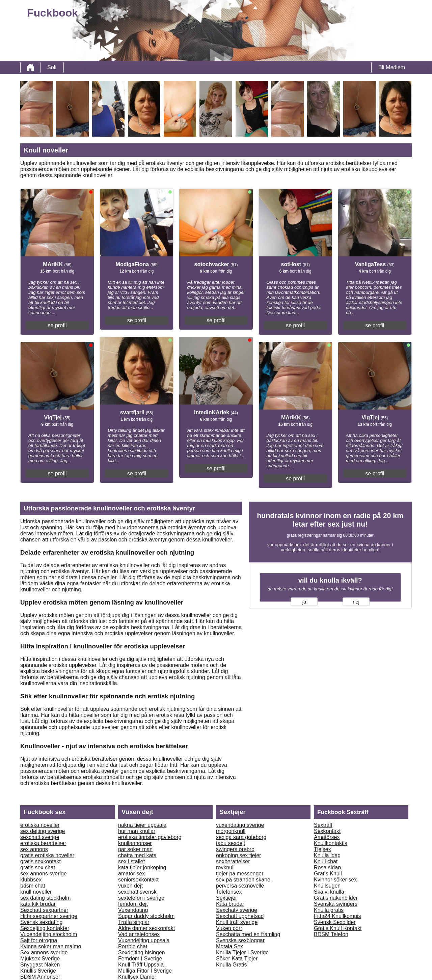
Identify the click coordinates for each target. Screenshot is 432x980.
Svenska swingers (336, 904)
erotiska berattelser (43, 843)
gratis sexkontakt (40, 861)
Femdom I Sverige (140, 959)
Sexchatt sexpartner (44, 910)
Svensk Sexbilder (335, 922)
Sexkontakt (327, 831)
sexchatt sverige (40, 837)
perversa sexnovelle (240, 886)
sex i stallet (131, 861)
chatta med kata (137, 855)
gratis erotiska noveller (47, 855)
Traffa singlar (134, 922)
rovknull (225, 867)
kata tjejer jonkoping (142, 867)
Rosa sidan (327, 867)
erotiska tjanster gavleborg (150, 837)
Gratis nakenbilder (336, 898)
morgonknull (231, 831)
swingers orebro (235, 849)
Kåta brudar (230, 904)
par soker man (135, 849)
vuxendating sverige (240, 825)
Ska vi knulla (329, 892)
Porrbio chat (133, 946)
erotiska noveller (40, 825)
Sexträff (323, 825)
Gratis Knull (328, 874)
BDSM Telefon (331, 934)
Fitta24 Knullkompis (337, 916)
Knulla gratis (329, 910)
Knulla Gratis (232, 965)
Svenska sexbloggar (240, 940)
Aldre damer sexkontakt (146, 928)
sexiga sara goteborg (241, 837)
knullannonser (135, 843)
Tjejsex (322, 849)
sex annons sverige (44, 874)
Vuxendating (133, 910)
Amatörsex (327, 837)
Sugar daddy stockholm (146, 916)
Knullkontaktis (331, 843)
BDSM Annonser (40, 977)
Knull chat (326, 861)
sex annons (34, 849)
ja (304, 602)
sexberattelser (233, 861)
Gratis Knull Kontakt (338, 928)
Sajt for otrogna (39, 940)
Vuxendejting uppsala (144, 940)
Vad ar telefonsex (139, 934)
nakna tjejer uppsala (142, 825)
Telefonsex (229, 892)
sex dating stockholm (45, 898)
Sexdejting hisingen (142, 953)
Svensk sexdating (41, 922)
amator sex (131, 874)
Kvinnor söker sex (335, 880)
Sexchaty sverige (237, 910)
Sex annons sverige (44, 953)
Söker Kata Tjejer (237, 959)
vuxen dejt (130, 886)
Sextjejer (226, 898)
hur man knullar (137, 831)
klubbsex (31, 880)
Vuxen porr (229, 928)
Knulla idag (327, 855)
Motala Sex (230, 946)
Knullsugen (327, 886)
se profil (57, 325)
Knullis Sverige (38, 971)
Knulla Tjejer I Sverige (242, 953)
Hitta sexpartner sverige (49, 916)
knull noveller (36, 892)
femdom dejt (133, 904)
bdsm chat (33, 886)
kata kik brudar (38, 904)
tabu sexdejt (231, 843)
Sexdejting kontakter (45, 928)
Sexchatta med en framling (248, 934)
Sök (52, 67)
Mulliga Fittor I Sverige (145, 971)
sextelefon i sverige (141, 898)
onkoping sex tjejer (238, 855)
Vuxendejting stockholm (49, 934)
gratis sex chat (38, 867)
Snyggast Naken (40, 965)
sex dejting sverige (43, 831)
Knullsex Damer (137, 977)
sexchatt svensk (137, 892)
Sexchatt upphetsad (240, 916)
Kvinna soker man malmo (51, 946)
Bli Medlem (392, 67)
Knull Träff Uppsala (141, 965)
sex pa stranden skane (243, 880)
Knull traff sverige (237, 922)
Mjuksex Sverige (40, 959)
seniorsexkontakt (138, 880)
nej (356, 602)
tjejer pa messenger (240, 874)
